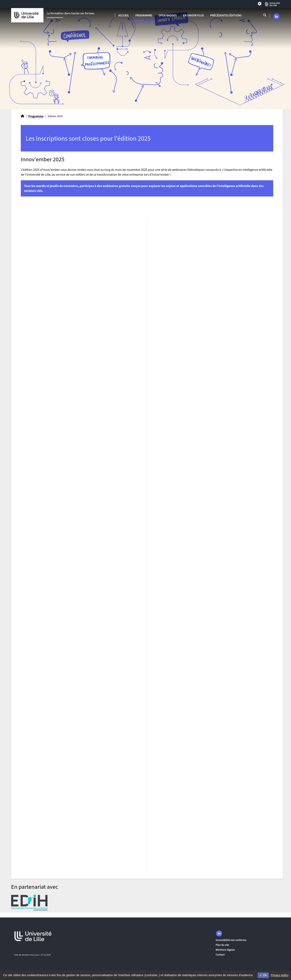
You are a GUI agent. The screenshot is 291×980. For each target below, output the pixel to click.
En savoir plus (193, 15)
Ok (263, 975)
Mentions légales (225, 950)
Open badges (168, 15)
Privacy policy (280, 975)
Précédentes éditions (226, 15)
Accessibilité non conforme (231, 940)
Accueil (124, 15)
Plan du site (222, 945)
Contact (220, 955)
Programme (144, 15)
